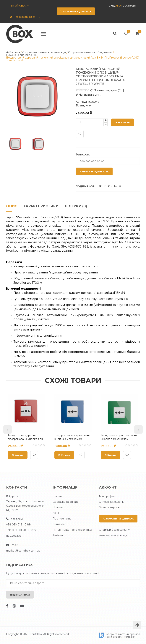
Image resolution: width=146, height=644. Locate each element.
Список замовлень (111, 502)
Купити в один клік (94, 171)
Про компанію (62, 519)
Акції (56, 513)
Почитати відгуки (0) (106, 90)
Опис (12, 206)
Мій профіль (107, 496)
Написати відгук (88, 95)
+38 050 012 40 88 (18, 525)
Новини (58, 507)
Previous (8, 430)
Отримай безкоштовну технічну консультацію (114, 533)
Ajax (89, 106)
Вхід (112, 6)
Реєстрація (129, 6)
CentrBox (36, 634)
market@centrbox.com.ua (23, 551)
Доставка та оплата (66, 502)
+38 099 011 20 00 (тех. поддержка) (22, 533)
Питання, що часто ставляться (73, 530)
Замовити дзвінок (118, 519)
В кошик (123, 122)
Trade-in (58, 535)
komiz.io (129, 637)
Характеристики (41, 206)
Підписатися (20, 595)
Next (138, 430)
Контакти (59, 524)
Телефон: (83, 155)
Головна (58, 496)
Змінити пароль (109, 507)
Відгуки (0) (76, 206)
